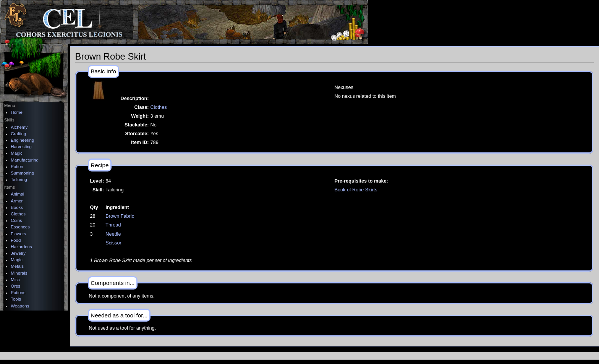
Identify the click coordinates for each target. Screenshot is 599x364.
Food (16, 240)
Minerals (19, 273)
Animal (17, 194)
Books (17, 207)
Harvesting (21, 147)
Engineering (22, 140)
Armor (17, 201)
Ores (15, 286)
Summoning (22, 173)
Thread (113, 225)
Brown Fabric (120, 216)
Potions (18, 293)
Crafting (18, 134)
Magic (17, 153)
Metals (17, 266)
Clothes (159, 107)
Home (17, 112)
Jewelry (18, 253)
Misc (15, 280)
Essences (20, 227)
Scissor (113, 243)
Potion (17, 167)
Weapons (20, 306)
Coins (16, 220)
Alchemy (19, 127)
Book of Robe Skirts (356, 190)
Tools (16, 299)
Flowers (18, 234)
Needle (113, 234)
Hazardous (21, 247)
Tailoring (19, 180)
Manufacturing (25, 160)
